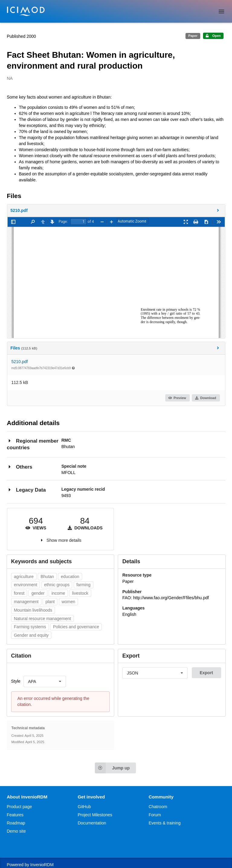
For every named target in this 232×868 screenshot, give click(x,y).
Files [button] (116, 348)
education (70, 577)
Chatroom (158, 807)
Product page (19, 807)
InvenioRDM (42, 865)
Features (15, 815)
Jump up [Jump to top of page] (112, 768)
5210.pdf (20, 362)
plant (50, 602)
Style (16, 681)
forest (19, 593)
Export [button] (206, 673)
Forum (155, 815)
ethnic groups (57, 585)
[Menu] (221, 11)
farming (84, 585)
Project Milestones (95, 815)
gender (38, 593)
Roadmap (16, 823)
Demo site (16, 831)
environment (26, 585)
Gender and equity (31, 635)
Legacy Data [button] (26, 490)
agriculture (24, 577)
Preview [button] (177, 398)
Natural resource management (42, 619)
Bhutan (47, 577)
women (68, 602)
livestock (80, 593)
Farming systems (30, 627)
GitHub (84, 807)
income (58, 593)
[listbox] (45, 681)
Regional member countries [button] (33, 444)
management (26, 602)
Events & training (165, 823)
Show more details (64, 540)
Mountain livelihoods (33, 610)
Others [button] (20, 467)
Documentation (92, 823)
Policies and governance (76, 627)
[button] (116, 210)
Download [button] (205, 398)
